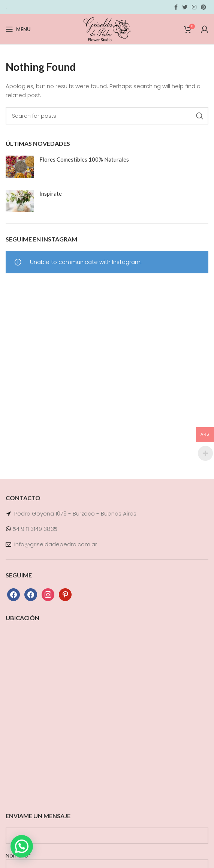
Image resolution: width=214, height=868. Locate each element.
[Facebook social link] (176, 7)
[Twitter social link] (185, 7)
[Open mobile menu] (18, 29)
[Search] (107, 116)
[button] (22, 846)
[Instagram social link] (194, 7)
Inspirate (51, 193)
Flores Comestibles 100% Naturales (84, 159)
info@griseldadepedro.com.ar (56, 544)
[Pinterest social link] (204, 7)
